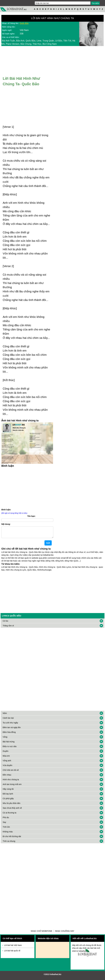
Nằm (5, 715)
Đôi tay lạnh (8, 796)
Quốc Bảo (24, 23)
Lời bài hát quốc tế (12, 953)
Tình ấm (6, 829)
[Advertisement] (27, 487)
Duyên (6, 753)
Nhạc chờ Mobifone (42, 933)
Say (4, 824)
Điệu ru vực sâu (10, 749)
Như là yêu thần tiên (12, 805)
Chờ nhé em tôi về (11, 772)
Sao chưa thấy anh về (12, 810)
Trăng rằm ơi (8, 628)
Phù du (6, 820)
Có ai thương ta (10, 815)
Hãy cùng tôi (8, 791)
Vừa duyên (7, 767)
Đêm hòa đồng (9, 734)
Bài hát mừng (9, 744)
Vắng (5, 739)
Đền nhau (7, 777)
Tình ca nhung (9, 843)
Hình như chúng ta (11, 782)
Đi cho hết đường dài (12, 839)
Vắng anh (7, 763)
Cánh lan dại (8, 720)
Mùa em (6, 758)
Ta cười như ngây (10, 725)
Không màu (8, 834)
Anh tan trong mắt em (12, 786)
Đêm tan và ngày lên (12, 730)
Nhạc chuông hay (65, 933)
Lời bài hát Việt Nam (13, 947)
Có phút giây (8, 801)
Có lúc (6, 623)
